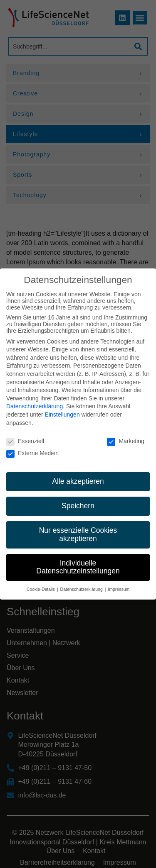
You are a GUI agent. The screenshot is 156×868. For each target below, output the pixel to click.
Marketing (125, 433)
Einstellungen (62, 407)
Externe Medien (32, 445)
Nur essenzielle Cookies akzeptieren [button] (78, 527)
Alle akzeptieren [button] (78, 473)
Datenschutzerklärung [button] (82, 581)
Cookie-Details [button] (41, 581)
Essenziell (25, 433)
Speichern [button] (78, 498)
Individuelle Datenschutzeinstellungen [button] (78, 559)
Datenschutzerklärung (35, 398)
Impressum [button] (119, 581)
